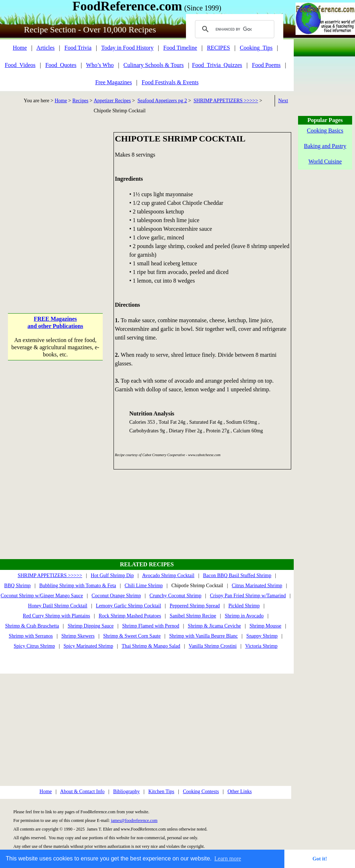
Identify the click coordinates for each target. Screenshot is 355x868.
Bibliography (127, 791)
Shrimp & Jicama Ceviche (214, 626)
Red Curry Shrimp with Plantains (56, 616)
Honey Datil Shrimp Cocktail (58, 606)
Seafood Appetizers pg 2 (162, 101)
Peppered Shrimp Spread (195, 606)
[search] (234, 29)
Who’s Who (100, 65)
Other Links (239, 791)
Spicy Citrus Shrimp (34, 646)
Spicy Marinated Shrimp (88, 646)
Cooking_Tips (256, 48)
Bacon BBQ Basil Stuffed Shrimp (237, 575)
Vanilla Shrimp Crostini (213, 646)
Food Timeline (180, 48)
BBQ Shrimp (18, 586)
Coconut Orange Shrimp (116, 596)
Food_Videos (20, 65)
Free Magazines (114, 82)
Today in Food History (127, 48)
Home (20, 48)
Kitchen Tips (161, 791)
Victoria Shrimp (261, 646)
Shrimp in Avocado (244, 616)
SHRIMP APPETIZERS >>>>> (226, 101)
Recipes (80, 101)
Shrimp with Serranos (31, 636)
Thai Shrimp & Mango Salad (151, 646)
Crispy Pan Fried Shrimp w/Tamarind (248, 596)
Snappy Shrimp (262, 636)
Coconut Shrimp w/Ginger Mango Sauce (42, 596)
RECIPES (218, 48)
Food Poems (266, 65)
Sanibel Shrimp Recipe (193, 616)
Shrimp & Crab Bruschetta (32, 626)
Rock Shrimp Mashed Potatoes (130, 616)
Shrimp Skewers (78, 636)
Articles (46, 48)
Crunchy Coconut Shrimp (176, 596)
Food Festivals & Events (170, 82)
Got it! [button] (320, 859)
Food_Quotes (61, 65)
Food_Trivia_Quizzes (217, 65)
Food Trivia (78, 48)
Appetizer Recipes (112, 101)
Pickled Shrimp (244, 606)
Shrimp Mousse (265, 626)
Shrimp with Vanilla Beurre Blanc (204, 636)
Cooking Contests (201, 791)
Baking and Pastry (325, 146)
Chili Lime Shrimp (144, 586)
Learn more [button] (228, 858)
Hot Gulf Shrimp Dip (112, 575)
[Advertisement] (68, 200)
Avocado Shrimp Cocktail (168, 575)
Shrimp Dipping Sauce (91, 626)
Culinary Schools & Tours (154, 65)
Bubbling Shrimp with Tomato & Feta (78, 586)
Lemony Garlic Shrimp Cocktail (128, 606)
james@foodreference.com (134, 820)
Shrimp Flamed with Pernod (151, 626)
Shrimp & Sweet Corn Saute (132, 636)
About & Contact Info (82, 791)
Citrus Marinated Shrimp (257, 586)
